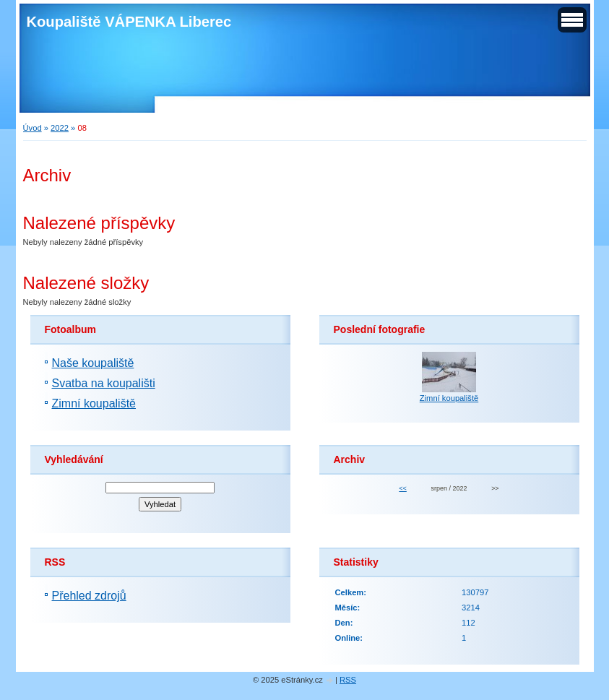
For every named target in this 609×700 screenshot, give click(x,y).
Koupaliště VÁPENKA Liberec (129, 22)
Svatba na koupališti (104, 383)
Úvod (33, 128)
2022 (60, 128)
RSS (348, 680)
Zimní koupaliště (94, 403)
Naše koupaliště (93, 363)
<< (402, 488)
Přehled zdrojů (89, 596)
